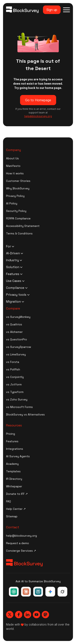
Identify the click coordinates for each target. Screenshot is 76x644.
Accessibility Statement (23, 226)
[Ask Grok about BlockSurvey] (62, 592)
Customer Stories (18, 181)
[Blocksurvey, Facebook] (19, 615)
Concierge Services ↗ (21, 551)
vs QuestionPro (17, 339)
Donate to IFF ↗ (17, 494)
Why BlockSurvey (18, 188)
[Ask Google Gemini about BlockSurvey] (50, 592)
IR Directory (14, 479)
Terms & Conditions (19, 233)
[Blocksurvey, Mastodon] (45, 615)
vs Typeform (15, 392)
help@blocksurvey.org (21, 536)
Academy (12, 464)
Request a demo (18, 543)
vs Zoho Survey (17, 399)
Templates (13, 471)
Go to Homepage (38, 100)
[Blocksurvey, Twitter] (10, 615)
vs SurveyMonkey (18, 317)
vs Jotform (14, 384)
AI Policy (12, 203)
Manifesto (13, 166)
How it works (15, 173)
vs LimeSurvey (16, 354)
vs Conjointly (15, 377)
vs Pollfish (13, 369)
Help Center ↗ (16, 509)
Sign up (52, 10)
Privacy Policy (15, 196)
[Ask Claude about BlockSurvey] (26, 592)
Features (12, 441)
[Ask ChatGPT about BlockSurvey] (14, 592)
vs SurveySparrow (19, 347)
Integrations (15, 449)
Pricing (11, 434)
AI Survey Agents (18, 456)
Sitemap (12, 516)
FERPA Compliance (18, 218)
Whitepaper (14, 486)
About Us (12, 158)
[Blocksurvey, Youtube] (36, 615)
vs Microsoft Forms (19, 407)
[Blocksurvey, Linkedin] (28, 615)
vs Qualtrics (14, 324)
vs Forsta (13, 362)
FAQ (9, 501)
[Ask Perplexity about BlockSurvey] (38, 592)
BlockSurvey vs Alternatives (25, 414)
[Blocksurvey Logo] (22, 10)
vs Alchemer (14, 332)
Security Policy (16, 211)
